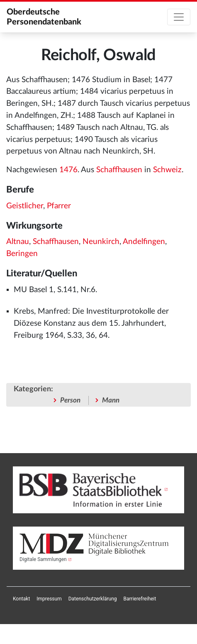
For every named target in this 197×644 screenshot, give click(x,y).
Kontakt (21, 599)
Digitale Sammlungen (43, 559)
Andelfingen (144, 242)
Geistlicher (25, 206)
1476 (68, 170)
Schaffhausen (119, 170)
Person (70, 400)
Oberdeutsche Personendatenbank (44, 17)
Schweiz (167, 170)
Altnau (18, 242)
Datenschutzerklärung (93, 599)
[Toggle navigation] (179, 17)
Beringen (22, 254)
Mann (111, 400)
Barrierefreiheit (140, 599)
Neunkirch (101, 242)
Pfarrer (59, 206)
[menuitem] (21, 599)
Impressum (49, 599)
